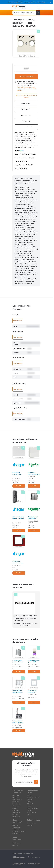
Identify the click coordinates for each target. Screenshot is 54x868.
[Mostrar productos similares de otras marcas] (26, 97)
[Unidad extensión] (19, 720)
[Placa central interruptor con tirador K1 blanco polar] (19, 467)
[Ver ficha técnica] (26, 109)
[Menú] (39, 7)
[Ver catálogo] (26, 121)
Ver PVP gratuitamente (26, 76)
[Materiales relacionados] (26, 127)
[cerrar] (50, 2)
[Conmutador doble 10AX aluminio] (34, 511)
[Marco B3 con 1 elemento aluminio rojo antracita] (19, 555)
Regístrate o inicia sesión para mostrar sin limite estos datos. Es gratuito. (27, 89)
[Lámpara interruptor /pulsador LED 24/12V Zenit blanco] (34, 660)
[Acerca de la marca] (26, 115)
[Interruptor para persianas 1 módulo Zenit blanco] (19, 660)
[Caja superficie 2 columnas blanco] (19, 690)
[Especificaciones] (26, 104)
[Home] (19, 7)
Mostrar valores (18, 321)
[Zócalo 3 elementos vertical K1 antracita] (19, 511)
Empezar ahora (41, 2)
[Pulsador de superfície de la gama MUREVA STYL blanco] (34, 467)
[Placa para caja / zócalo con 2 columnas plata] (34, 690)
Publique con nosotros (16, 844)
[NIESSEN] (25, 603)
